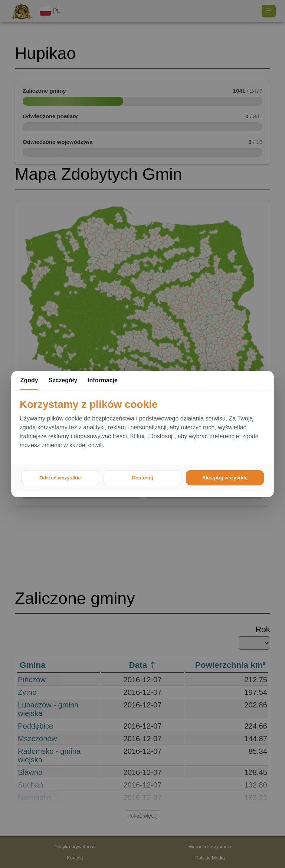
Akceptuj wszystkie (225, 478)
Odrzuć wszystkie (60, 478)
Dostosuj (142, 478)
